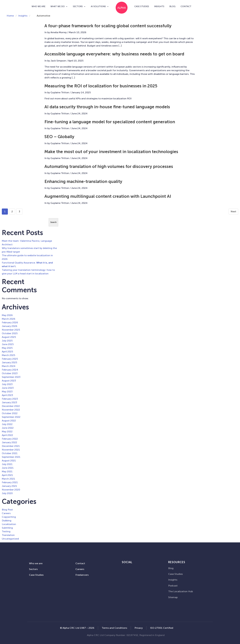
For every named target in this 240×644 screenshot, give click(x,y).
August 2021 (9, 461)
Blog (172, 6)
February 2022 (10, 439)
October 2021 (10, 453)
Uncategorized (10, 539)
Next (233, 211)
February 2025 (10, 359)
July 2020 (7, 493)
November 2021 (11, 450)
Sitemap (173, 597)
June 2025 (8, 344)
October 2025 (10, 333)
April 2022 (7, 435)
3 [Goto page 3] (19, 211)
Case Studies (142, 6)
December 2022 (11, 406)
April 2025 (7, 352)
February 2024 (10, 370)
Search (53, 222)
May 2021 (7, 471)
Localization (9, 524)
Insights (159, 6)
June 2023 (8, 388)
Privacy (139, 628)
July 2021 (7, 464)
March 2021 (8, 479)
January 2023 (9, 402)
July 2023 (7, 384)
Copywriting (9, 517)
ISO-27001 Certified (162, 628)
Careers (6, 513)
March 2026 (9, 319)
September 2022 (11, 417)
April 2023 (7, 395)
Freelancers (82, 575)
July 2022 (7, 424)
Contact (186, 6)
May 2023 (7, 392)
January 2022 (9, 442)
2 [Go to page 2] (12, 211)
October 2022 (10, 413)
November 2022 (11, 410)
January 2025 (9, 362)
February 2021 (10, 482)
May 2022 (7, 431)
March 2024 (9, 366)
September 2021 (11, 457)
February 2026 (10, 322)
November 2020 (11, 490)
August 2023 (9, 381)
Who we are (38, 6)
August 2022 (9, 421)
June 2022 (8, 428)
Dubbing (7, 521)
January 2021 (9, 486)
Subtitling (7, 528)
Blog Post (7, 510)
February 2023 (10, 399)
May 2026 (7, 315)
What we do (59, 6)
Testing (6, 531)
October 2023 (10, 373)
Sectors (79, 6)
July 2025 (7, 341)
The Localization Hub (181, 591)
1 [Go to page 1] (5, 211)
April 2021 (7, 475)
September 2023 (11, 377)
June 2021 (8, 468)
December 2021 (11, 446)
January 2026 (10, 326)
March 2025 (8, 355)
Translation (8, 535)
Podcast (173, 586)
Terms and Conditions (114, 628)
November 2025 (11, 330)
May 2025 (7, 348)
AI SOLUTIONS (100, 6)
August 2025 (9, 337)
